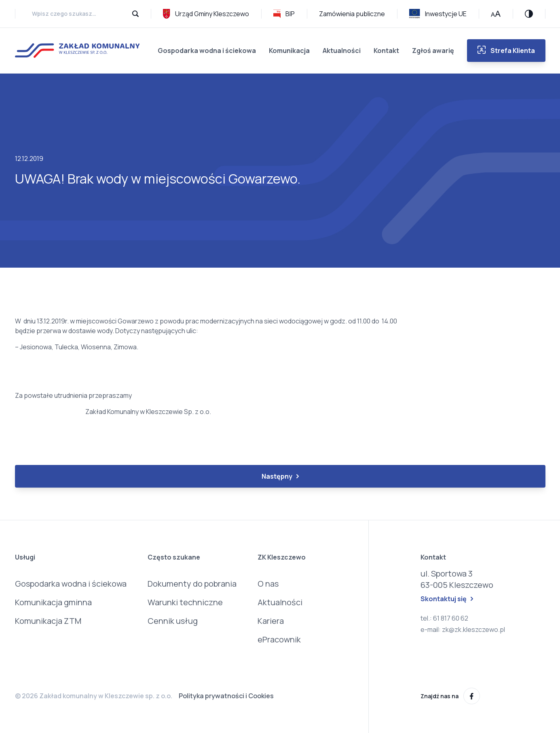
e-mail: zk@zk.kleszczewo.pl (463, 629)
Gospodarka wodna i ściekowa (207, 51)
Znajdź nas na (450, 696)
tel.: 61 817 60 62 (444, 618)
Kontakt (386, 51)
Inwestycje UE (438, 14)
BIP (284, 14)
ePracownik (279, 639)
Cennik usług (173, 621)
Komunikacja (289, 51)
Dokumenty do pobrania (192, 584)
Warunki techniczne (185, 602)
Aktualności (342, 51)
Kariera (271, 621)
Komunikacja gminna (53, 602)
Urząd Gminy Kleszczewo (206, 14)
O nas (268, 584)
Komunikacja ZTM (48, 621)
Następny (280, 476)
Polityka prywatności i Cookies (226, 696)
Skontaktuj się (447, 599)
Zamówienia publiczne (352, 14)
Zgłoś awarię (433, 51)
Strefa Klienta (506, 50)
